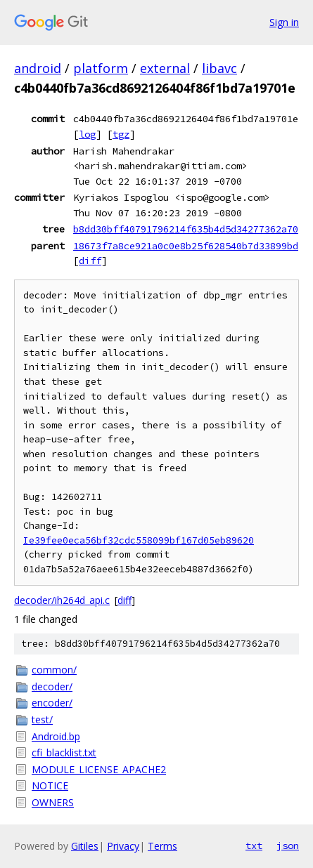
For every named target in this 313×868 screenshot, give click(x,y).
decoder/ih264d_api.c (62, 600)
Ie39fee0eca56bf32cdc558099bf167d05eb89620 (139, 540)
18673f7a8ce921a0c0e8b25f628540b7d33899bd (186, 246)
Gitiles (85, 846)
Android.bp (56, 736)
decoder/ (52, 686)
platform (101, 68)
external (165, 68)
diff (90, 261)
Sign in (284, 22)
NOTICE (50, 785)
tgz (121, 134)
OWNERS (53, 802)
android (38, 68)
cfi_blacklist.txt (64, 752)
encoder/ (52, 703)
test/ (42, 719)
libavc (219, 68)
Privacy (123, 846)
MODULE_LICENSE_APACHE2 (99, 769)
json (288, 846)
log (87, 134)
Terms (162, 846)
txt (254, 846)
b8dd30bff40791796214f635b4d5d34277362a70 (186, 229)
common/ (54, 670)
